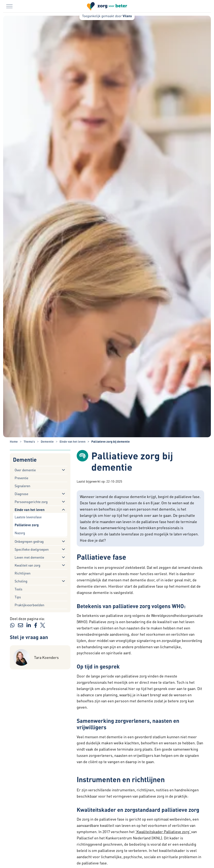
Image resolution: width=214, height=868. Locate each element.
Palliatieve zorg (27, 525)
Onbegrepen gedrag (29, 541)
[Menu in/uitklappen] (9, 6)
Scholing (21, 581)
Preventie (21, 478)
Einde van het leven (30, 510)
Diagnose (21, 494)
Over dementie (25, 470)
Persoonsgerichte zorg (31, 502)
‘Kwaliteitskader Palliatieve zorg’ (163, 832)
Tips (18, 597)
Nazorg (20, 533)
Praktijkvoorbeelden (29, 605)
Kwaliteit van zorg (27, 565)
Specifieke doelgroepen (32, 549)
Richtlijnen (23, 573)
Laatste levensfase (28, 517)
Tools (18, 589)
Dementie (25, 460)
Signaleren (22, 486)
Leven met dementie (29, 557)
